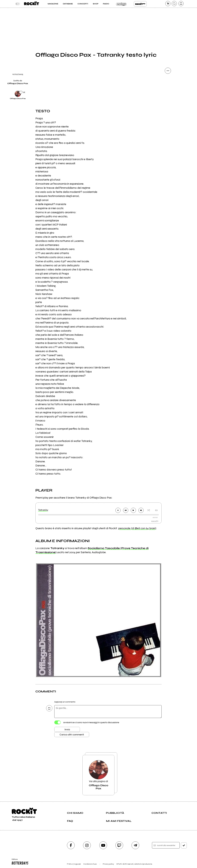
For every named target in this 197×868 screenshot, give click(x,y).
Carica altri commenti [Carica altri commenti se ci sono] (72, 735)
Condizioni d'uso (90, 864)
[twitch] (119, 845)
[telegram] (135, 845)
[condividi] (168, 71)
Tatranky (43, 510)
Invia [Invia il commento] (67, 729)
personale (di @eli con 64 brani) (137, 528)
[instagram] (87, 845)
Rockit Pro (140, 4)
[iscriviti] (184, 845)
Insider (121, 4)
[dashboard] (181, 4)
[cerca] (174, 4)
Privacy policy (108, 864)
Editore (19, 862)
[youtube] (103, 845)
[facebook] (71, 845)
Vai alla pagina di (98, 775)
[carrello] (168, 4)
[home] (32, 4)
